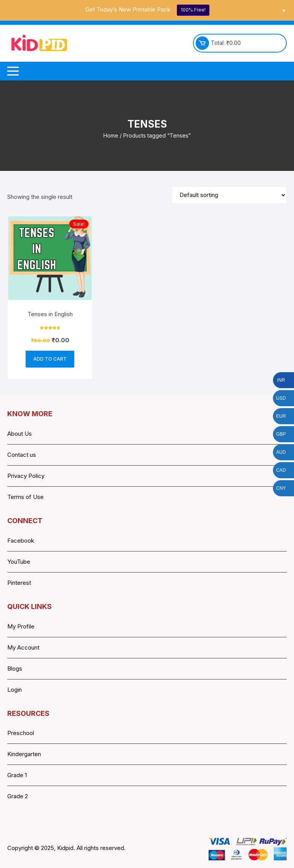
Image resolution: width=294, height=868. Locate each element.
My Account (23, 647)
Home (111, 135)
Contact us (22, 455)
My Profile (21, 626)
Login (15, 690)
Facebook (21, 541)
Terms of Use (25, 497)
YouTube (19, 562)
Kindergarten (24, 754)
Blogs (15, 669)
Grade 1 (17, 775)
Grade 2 (18, 796)
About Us (20, 434)
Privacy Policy (26, 476)
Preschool (21, 733)
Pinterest (19, 583)
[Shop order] (229, 195)
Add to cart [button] (50, 359)
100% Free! (193, 10)
